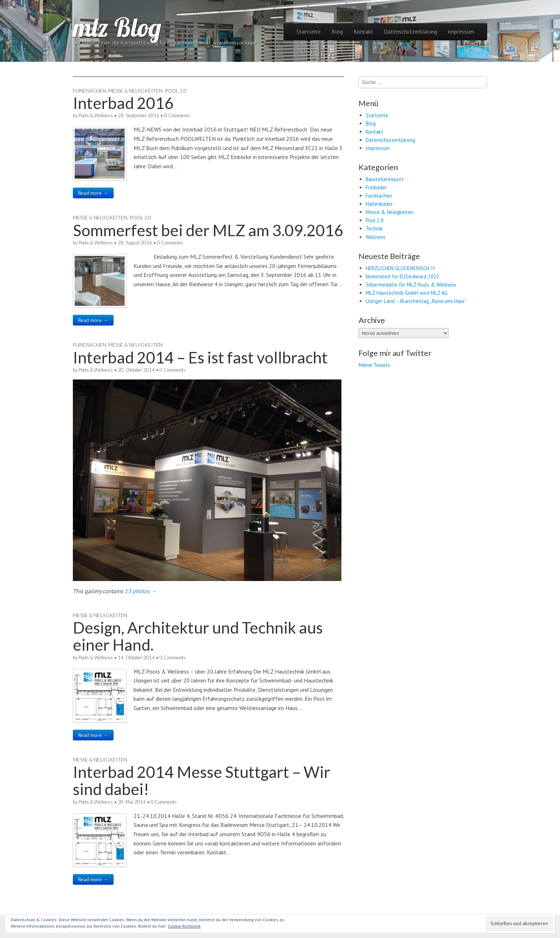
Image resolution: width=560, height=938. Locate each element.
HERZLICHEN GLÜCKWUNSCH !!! (400, 268)
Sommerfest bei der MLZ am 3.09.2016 (208, 230)
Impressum (461, 31)
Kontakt (363, 31)
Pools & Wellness (96, 115)
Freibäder (376, 187)
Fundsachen (89, 91)
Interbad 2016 (123, 103)
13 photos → (141, 591)
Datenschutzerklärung (411, 31)
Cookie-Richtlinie (184, 926)
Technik (374, 229)
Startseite (309, 31)
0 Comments (177, 115)
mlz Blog (117, 27)
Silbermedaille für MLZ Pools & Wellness (411, 285)
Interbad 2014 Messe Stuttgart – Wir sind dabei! (202, 780)
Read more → (93, 193)
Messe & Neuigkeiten (135, 91)
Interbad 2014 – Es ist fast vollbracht (200, 357)
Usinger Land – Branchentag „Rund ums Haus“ (416, 301)
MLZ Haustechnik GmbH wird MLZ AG (407, 293)
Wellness (376, 237)
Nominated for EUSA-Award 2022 (402, 276)
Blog (337, 31)
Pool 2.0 (176, 91)
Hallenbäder (379, 204)
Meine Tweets (374, 365)
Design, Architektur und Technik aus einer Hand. (198, 636)
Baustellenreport (385, 179)
